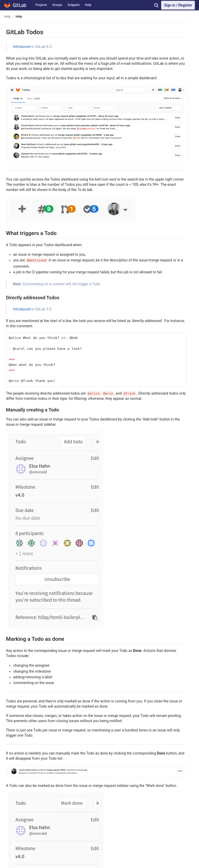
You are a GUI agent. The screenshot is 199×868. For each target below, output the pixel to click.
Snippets (73, 5)
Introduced (22, 47)
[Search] (156, 5)
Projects (41, 5)
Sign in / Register (178, 5)
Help (88, 5)
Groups (57, 5)
